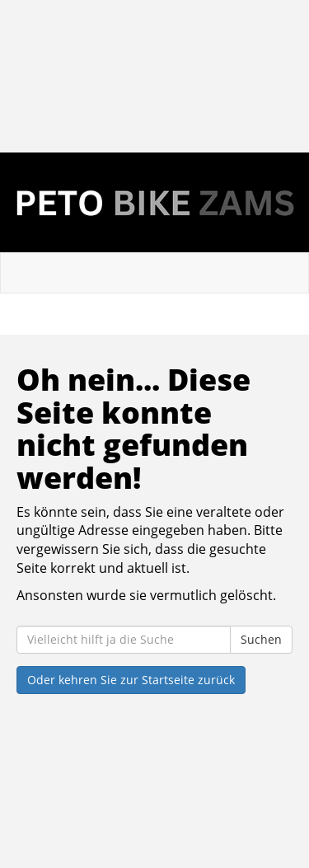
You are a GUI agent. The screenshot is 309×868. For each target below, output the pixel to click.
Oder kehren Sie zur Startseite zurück (131, 680)
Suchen (261, 639)
